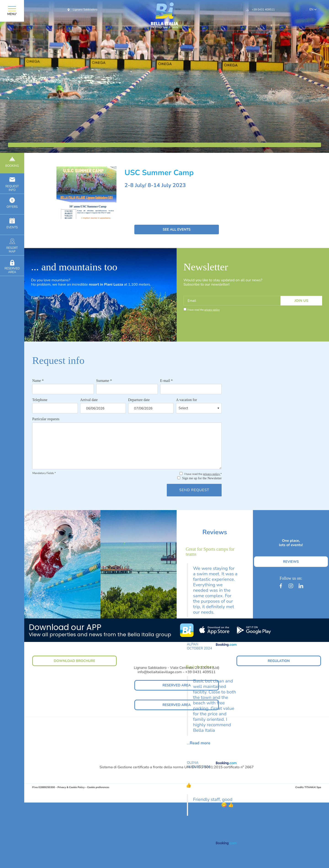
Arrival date (89, 400)
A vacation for (186, 400)
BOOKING (12, 162)
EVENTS (12, 224)
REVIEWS (291, 562)
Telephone (40, 400)
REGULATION (279, 661)
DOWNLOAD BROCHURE (74, 661)
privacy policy (212, 310)
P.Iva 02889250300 (44, 787)
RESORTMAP (12, 246)
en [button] (312, 10)
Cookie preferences (98, 787)
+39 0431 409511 (263, 10)
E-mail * (167, 381)
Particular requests (46, 419)
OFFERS (12, 203)
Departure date (139, 400)
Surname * (104, 381)
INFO (12, 184)
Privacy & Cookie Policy (71, 787)
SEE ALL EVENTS (177, 229)
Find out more (45, 298)
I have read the (203, 310)
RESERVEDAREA (12, 267)
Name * (38, 381)
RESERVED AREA (177, 685)
